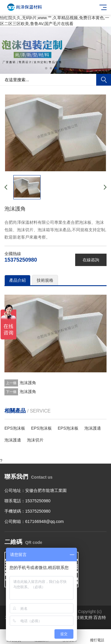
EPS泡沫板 (15, 428)
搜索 (104, 80)
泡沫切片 (35, 440)
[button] (46, 68)
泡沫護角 (28, 383)
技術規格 (45, 280)
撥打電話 (97, 637)
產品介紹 (17, 280)
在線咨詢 (91, 260)
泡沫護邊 (93, 428)
